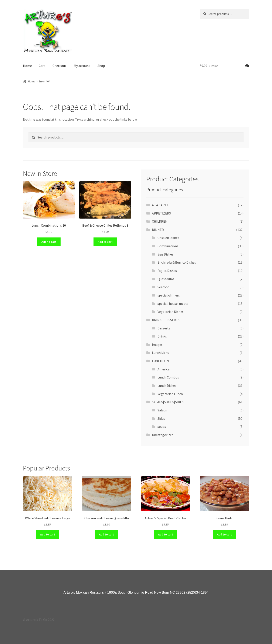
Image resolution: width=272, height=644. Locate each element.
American (164, 369)
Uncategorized (163, 435)
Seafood (163, 287)
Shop (101, 66)
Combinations (168, 246)
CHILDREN (160, 221)
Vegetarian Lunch (170, 394)
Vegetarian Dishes (171, 312)
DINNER (158, 230)
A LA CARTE (160, 205)
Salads (162, 410)
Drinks (162, 336)
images (157, 345)
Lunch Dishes (167, 386)
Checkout (59, 66)
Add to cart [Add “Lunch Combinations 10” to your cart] (49, 242)
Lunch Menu (161, 353)
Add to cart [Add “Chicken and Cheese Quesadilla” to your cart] (106, 534)
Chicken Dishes (168, 238)
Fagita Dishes (167, 271)
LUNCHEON (160, 361)
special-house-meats (173, 304)
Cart (42, 66)
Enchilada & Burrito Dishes (177, 262)
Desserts (164, 328)
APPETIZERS (161, 213)
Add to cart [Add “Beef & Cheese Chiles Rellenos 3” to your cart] (105, 242)
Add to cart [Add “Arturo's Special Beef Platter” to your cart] (166, 534)
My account (82, 66)
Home (27, 66)
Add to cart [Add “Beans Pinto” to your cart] (224, 534)
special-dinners (169, 295)
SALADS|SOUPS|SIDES (168, 402)
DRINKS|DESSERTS (166, 320)
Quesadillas (166, 279)
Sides (161, 418)
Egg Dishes (165, 254)
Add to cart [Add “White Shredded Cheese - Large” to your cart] (48, 534)
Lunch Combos (168, 377)
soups (162, 427)
